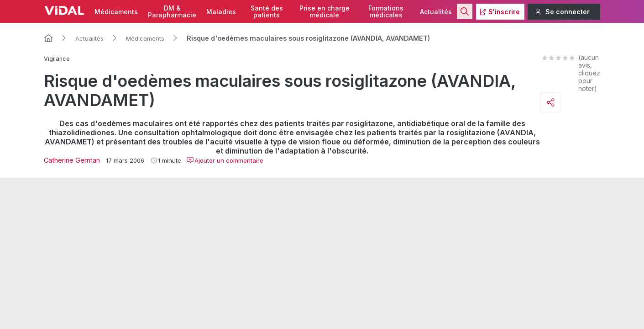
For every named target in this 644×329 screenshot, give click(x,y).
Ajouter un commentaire (225, 160)
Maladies (221, 12)
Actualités (436, 12)
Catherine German (72, 160)
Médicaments (116, 12)
